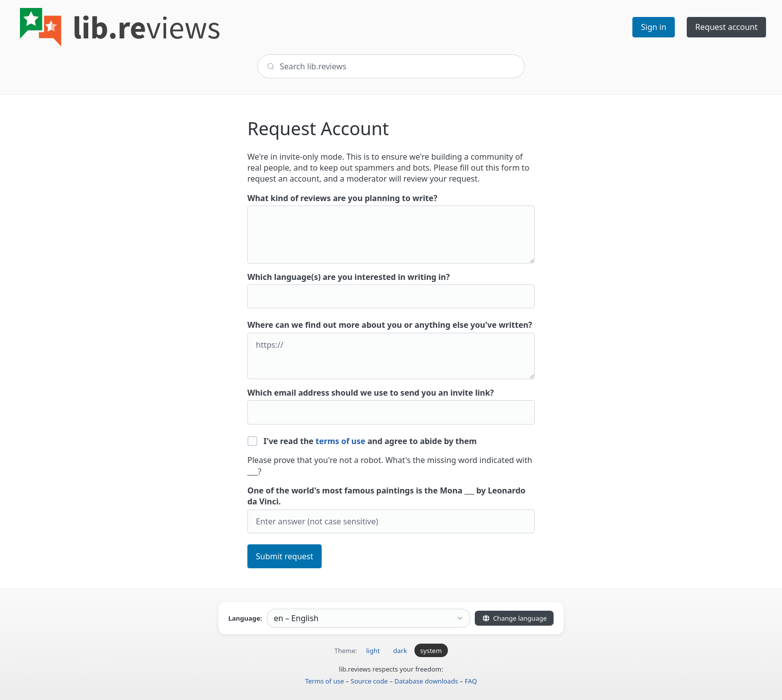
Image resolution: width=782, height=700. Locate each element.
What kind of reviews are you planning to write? (391, 228)
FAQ (471, 681)
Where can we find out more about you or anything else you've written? (391, 349)
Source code (369, 681)
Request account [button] (726, 27)
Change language (514, 618)
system (431, 651)
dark (400, 651)
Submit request (285, 556)
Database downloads (426, 681)
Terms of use (325, 681)
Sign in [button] (654, 27)
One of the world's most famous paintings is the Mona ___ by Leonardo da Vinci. (391, 509)
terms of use (341, 441)
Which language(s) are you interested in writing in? (391, 290)
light (373, 651)
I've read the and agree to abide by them (362, 441)
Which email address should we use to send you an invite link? (391, 406)
